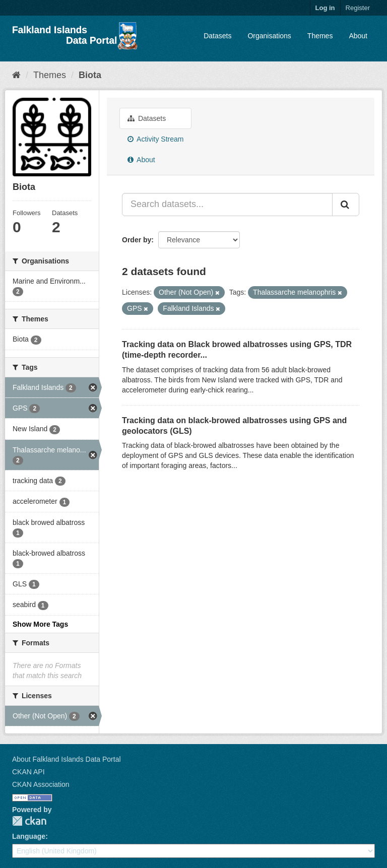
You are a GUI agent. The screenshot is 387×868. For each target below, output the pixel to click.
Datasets (217, 36)
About (358, 36)
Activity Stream (155, 139)
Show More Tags (40, 624)
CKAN (29, 821)
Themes (320, 36)
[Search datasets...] (227, 205)
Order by (137, 240)
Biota (90, 75)
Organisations (269, 36)
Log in (325, 8)
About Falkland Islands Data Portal (67, 759)
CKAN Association (41, 784)
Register (358, 8)
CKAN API (28, 772)
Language (29, 836)
